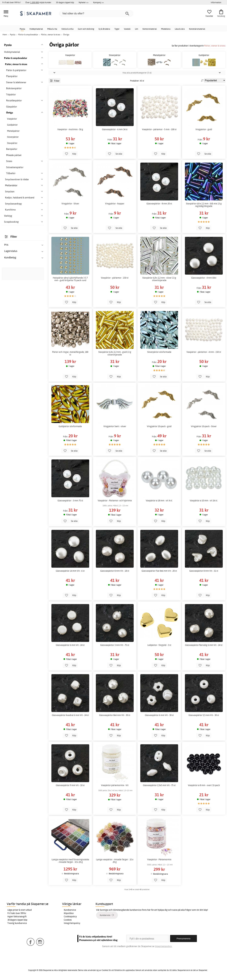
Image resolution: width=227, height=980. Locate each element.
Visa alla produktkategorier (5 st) (137, 73)
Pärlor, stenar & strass (215, 46)
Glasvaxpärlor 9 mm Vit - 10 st (70, 785)
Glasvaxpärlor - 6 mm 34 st (115, 129)
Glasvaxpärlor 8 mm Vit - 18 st (115, 571)
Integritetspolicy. (164, 946)
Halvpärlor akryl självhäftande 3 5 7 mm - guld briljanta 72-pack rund (70, 279)
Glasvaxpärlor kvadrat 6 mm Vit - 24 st (70, 715)
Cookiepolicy (70, 917)
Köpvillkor (69, 913)
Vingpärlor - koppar (115, 204)
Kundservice (70, 910)
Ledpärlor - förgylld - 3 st (159, 645)
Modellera (166, 29)
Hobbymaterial (36, 29)
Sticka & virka (67, 29)
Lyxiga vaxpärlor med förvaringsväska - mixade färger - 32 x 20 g (70, 861)
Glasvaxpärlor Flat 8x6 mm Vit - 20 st (159, 571)
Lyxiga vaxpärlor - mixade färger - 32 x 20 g (115, 861)
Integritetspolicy (72, 923)
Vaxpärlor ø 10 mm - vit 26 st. (204, 501)
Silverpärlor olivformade (159, 352)
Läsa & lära (180, 29)
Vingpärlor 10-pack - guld (159, 426)
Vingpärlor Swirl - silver (115, 426)
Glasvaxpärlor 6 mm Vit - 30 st (159, 715)
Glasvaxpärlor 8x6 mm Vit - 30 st (115, 715)
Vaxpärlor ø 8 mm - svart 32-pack (204, 785)
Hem (5, 35)
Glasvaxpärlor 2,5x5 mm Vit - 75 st (159, 785)
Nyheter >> (84, 2)
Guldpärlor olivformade (70, 426)
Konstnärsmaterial (197, 29)
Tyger (117, 29)
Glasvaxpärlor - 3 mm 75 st (70, 501)
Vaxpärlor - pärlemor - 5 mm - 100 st (159, 129)
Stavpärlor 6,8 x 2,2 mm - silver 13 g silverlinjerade (159, 279)
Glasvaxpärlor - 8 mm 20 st (159, 204)
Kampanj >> (98, 2)
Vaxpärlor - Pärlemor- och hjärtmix (115, 501)
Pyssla (22, 29)
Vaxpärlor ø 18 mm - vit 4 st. (159, 501)
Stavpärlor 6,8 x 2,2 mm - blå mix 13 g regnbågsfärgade (204, 205)
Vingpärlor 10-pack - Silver (204, 426)
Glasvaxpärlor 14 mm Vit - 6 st (70, 571)
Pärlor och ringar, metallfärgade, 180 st (70, 353)
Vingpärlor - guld (204, 129)
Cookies (68, 920)
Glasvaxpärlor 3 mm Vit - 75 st (115, 645)
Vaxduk (127, 29)
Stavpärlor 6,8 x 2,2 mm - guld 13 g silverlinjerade (115, 353)
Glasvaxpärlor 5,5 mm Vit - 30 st (204, 715)
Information (216, 2)
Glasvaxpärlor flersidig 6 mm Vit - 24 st (204, 645)
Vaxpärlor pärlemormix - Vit (115, 785)
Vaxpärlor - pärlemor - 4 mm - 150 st (204, 352)
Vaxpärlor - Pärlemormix (159, 859)
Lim (137, 29)
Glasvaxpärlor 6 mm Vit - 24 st (70, 645)
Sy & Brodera (104, 29)
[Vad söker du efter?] (96, 14)
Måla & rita (52, 29)
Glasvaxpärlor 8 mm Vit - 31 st (204, 571)
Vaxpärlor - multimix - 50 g (70, 129)
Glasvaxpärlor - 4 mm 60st (204, 278)
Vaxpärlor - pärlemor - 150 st (115, 278)
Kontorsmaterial (150, 29)
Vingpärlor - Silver (70, 204)
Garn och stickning (86, 29)
